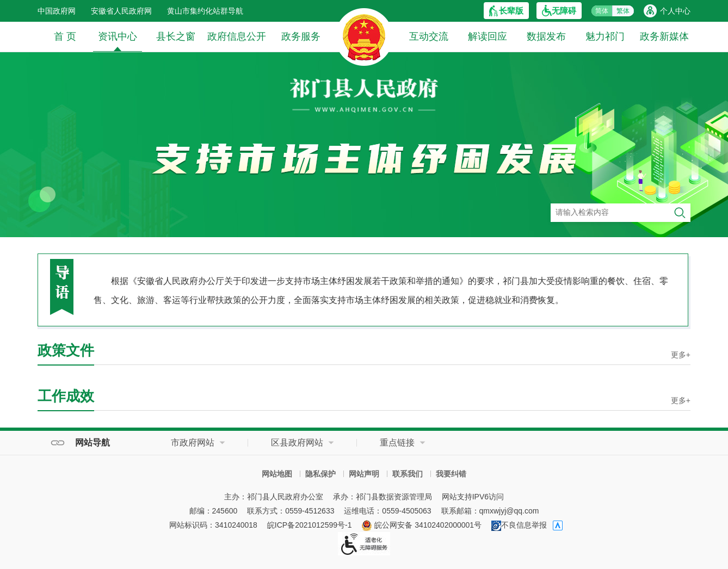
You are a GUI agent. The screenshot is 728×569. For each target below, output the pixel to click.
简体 (602, 11)
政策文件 (66, 350)
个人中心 (675, 11)
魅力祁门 (605, 36)
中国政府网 (57, 11)
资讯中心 (118, 41)
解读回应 (488, 36)
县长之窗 (176, 36)
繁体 (623, 11)
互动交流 (429, 36)
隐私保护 (320, 474)
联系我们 (408, 474)
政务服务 (301, 36)
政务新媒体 (664, 36)
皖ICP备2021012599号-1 (310, 525)
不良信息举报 (519, 525)
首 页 (65, 36)
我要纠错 (451, 474)
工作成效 (66, 396)
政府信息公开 (237, 36)
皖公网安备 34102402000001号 (421, 525)
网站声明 (364, 474)
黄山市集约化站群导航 (205, 11)
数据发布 (546, 36)
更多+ (681, 355)
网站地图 (277, 474)
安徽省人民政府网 (121, 11)
